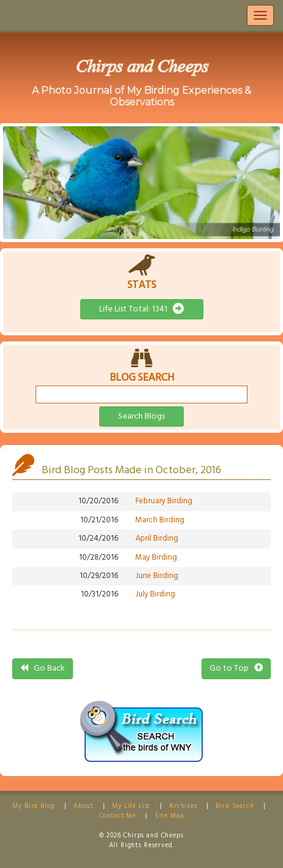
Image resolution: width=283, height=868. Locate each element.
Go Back (43, 668)
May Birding (156, 558)
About (83, 806)
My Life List (131, 806)
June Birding (157, 576)
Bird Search (235, 806)
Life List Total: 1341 (142, 309)
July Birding (155, 594)
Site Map (170, 816)
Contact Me (118, 816)
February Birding (164, 501)
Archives (183, 806)
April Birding (157, 539)
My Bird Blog (33, 806)
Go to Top (236, 668)
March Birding (160, 520)
